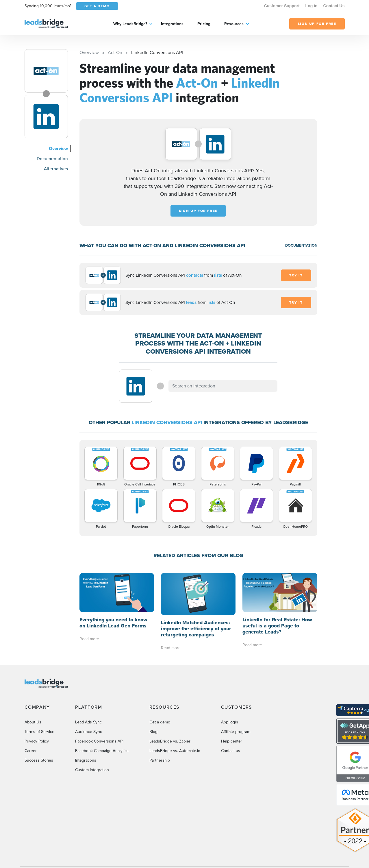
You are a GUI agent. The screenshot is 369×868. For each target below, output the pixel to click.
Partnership (160, 760)
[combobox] (223, 386)
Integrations (172, 24)
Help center (232, 741)
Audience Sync (89, 732)
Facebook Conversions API (99, 741)
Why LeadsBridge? (130, 24)
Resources (234, 24)
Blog (153, 732)
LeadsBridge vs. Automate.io (175, 751)
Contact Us (334, 6)
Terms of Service (39, 732)
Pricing (204, 24)
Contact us (231, 751)
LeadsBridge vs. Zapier (170, 741)
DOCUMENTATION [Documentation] (301, 245)
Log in (311, 6)
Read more (89, 639)
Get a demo (160, 722)
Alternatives (56, 169)
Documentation (52, 159)
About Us (33, 722)
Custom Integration (92, 770)
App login (230, 722)
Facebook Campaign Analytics (102, 751)
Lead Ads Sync (88, 722)
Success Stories (39, 760)
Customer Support (282, 6)
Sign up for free (198, 211)
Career (31, 751)
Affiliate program (236, 732)
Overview (58, 148)
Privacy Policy (37, 741)
